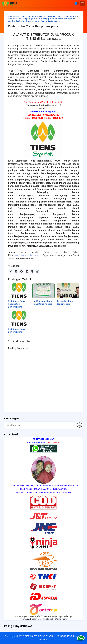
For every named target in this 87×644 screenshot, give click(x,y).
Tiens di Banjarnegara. (51, 21)
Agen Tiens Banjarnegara (27, 16)
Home (11, 16)
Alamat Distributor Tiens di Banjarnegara (58, 16)
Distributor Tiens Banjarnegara (22, 19)
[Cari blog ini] (41, 425)
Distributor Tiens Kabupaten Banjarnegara (17, 304)
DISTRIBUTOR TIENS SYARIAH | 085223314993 (48, 636)
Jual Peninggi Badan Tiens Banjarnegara (56, 19)
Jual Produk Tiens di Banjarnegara (24, 21)
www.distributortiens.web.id (28, 255)
